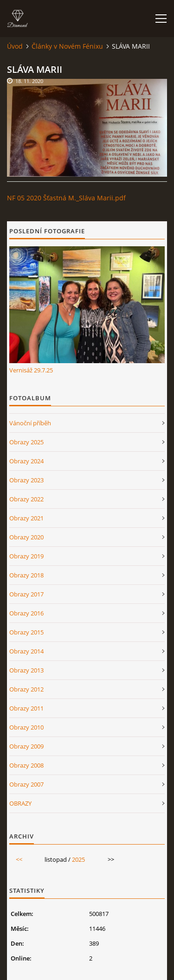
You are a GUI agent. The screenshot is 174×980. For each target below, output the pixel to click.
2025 (78, 859)
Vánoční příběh (30, 423)
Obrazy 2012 (26, 689)
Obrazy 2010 (26, 727)
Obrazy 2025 (26, 442)
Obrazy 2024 (26, 461)
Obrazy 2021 (26, 518)
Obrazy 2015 (26, 632)
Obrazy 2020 (26, 537)
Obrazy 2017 (26, 594)
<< (19, 859)
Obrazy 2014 (26, 651)
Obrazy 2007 (26, 784)
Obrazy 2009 (26, 746)
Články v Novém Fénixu (67, 46)
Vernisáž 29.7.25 (31, 370)
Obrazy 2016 (26, 613)
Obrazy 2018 (26, 575)
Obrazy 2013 (26, 670)
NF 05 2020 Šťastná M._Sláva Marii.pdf (66, 198)
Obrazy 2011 (26, 708)
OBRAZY (20, 803)
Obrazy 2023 (26, 480)
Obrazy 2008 (26, 765)
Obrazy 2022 (26, 499)
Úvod (15, 46)
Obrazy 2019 (26, 556)
